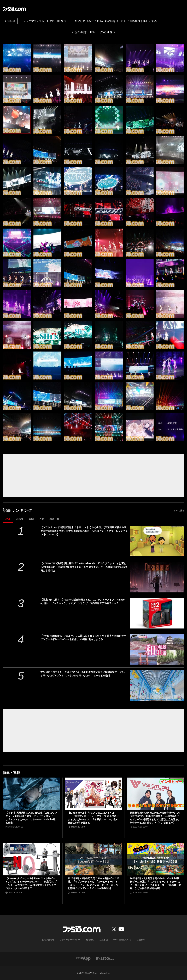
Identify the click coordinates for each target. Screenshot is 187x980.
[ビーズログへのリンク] (105, 958)
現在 (8, 519)
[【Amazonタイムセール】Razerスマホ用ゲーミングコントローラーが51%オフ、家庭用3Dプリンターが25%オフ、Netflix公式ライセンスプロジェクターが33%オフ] (31, 859)
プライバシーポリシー (70, 940)
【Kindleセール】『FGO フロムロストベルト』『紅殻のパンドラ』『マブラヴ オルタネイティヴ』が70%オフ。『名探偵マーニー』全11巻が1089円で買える (93, 818)
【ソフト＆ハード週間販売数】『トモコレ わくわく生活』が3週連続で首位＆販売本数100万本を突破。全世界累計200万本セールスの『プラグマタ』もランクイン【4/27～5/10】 (84, 531)
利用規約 (90, 940)
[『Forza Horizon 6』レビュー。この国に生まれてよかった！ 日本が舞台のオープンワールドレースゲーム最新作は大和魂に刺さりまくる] (157, 649)
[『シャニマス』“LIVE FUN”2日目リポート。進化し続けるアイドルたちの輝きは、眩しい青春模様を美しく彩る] (17, 58)
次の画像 (106, 32)
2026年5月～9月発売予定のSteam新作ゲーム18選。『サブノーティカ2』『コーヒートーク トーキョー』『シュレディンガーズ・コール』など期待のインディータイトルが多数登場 (93, 883)
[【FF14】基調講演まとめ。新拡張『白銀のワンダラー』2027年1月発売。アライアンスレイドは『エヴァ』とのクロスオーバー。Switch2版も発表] (31, 794)
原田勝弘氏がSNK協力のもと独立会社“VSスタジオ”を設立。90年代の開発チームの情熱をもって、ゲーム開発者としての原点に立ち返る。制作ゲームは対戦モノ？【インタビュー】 (155, 818)
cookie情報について (122, 940)
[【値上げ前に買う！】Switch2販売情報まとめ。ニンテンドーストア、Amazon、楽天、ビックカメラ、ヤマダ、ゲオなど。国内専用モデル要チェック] (157, 613)
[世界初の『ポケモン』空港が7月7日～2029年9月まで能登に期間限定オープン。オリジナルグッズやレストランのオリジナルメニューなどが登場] (157, 686)
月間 (42, 519)
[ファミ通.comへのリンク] (14, 9)
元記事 (9, 21)
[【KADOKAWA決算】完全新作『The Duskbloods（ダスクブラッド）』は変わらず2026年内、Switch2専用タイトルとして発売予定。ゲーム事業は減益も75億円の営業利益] (157, 577)
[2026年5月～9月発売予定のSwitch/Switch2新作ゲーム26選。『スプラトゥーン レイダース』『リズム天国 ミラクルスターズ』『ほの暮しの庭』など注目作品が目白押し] (156, 859)
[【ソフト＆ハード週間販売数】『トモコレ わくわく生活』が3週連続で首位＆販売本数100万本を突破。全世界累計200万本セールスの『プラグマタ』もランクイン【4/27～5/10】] (157, 541)
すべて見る (179, 511)
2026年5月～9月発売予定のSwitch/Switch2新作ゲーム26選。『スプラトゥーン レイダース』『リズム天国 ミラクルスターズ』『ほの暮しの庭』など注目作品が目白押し (156, 883)
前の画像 (81, 32)
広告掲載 (141, 940)
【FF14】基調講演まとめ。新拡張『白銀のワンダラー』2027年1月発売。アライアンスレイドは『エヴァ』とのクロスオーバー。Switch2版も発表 (31, 818)
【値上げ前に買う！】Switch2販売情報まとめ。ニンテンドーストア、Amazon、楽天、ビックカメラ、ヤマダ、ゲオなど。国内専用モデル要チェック (83, 601)
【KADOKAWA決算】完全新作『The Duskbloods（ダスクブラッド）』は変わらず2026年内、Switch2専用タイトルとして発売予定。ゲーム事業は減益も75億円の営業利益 (84, 567)
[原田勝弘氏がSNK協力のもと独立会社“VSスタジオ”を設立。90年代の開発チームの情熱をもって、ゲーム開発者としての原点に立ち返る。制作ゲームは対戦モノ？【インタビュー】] (156, 794)
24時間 (20, 519)
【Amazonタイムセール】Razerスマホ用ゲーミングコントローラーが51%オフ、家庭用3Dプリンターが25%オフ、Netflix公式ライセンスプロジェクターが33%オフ (31, 883)
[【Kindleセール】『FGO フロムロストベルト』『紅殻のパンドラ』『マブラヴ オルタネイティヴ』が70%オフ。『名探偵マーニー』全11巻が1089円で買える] (94, 794)
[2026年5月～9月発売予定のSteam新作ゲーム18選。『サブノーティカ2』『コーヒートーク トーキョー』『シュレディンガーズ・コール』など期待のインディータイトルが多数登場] (94, 859)
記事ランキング (18, 510)
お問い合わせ (48, 940)
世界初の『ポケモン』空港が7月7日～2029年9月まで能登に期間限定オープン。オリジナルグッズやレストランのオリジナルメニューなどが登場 (84, 674)
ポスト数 (54, 519)
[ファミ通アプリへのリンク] (83, 958)
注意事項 (104, 940)
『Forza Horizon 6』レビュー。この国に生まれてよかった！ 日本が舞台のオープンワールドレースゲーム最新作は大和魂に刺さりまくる (83, 638)
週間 (31, 519)
